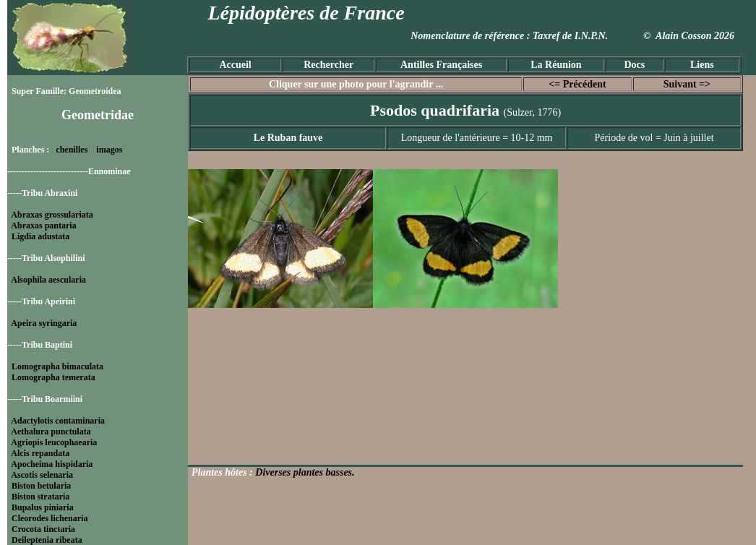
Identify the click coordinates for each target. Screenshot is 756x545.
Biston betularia (41, 486)
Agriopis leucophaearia (54, 442)
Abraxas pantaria (43, 226)
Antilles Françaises (441, 65)
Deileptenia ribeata (47, 540)
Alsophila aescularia (48, 280)
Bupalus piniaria (43, 507)
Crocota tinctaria (43, 529)
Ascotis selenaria (42, 475)
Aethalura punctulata (51, 432)
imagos (109, 150)
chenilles (72, 150)
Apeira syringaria (44, 323)
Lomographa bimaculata (57, 366)
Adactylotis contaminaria (58, 421)
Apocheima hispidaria (52, 464)
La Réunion (556, 65)
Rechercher (328, 65)
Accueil (235, 65)
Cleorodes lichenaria (50, 518)
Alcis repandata (40, 453)
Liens (702, 65)
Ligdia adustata (40, 236)
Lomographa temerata (53, 377)
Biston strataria (40, 497)
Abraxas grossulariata (52, 215)
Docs (634, 65)
